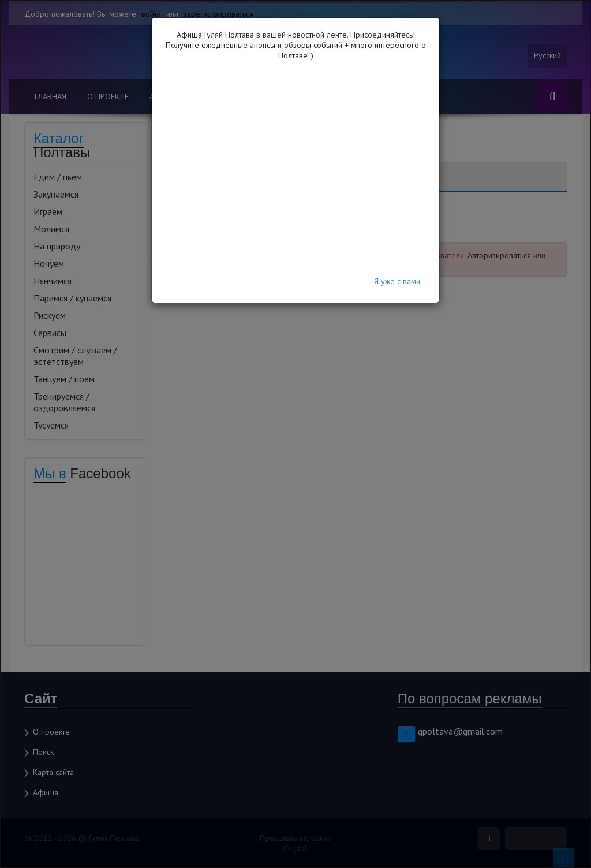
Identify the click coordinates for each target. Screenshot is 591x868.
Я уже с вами (397, 281)
